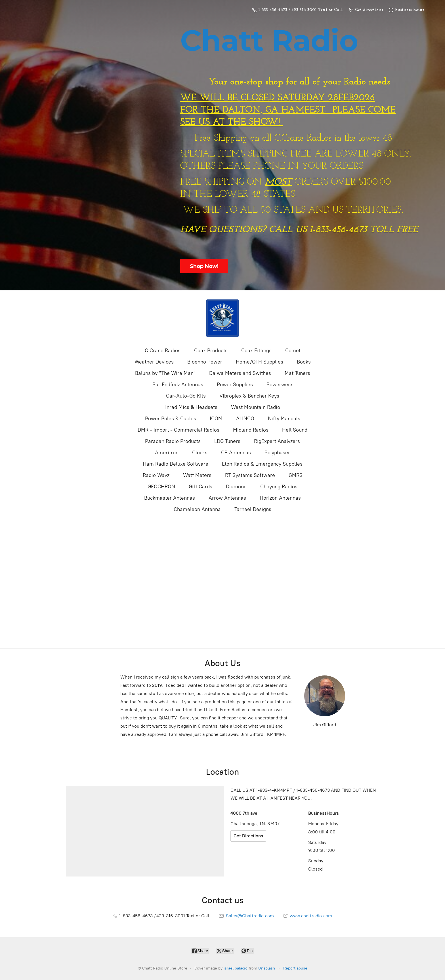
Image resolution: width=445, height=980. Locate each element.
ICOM (216, 419)
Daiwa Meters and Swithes (240, 373)
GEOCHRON (161, 487)
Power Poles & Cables (171, 419)
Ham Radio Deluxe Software (176, 464)
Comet (293, 350)
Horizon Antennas (280, 498)
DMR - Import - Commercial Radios (179, 430)
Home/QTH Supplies (260, 362)
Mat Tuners (297, 373)
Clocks (200, 453)
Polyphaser (277, 453)
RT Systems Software (250, 475)
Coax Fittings (256, 350)
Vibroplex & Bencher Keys (249, 396)
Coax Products (211, 350)
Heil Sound (295, 430)
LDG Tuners (227, 441)
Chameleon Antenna (197, 509)
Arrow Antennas (227, 498)
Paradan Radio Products (173, 441)
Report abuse (295, 968)
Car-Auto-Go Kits (186, 396)
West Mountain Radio (256, 407)
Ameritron (167, 453)
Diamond (236, 487)
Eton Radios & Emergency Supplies (262, 464)
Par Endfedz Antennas (178, 385)
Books (304, 362)
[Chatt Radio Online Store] (222, 318)
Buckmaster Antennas (170, 498)
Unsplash (267, 968)
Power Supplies (235, 385)
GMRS (296, 475)
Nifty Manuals (284, 419)
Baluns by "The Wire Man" (165, 373)
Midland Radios (251, 430)
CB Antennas (236, 453)
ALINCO (245, 419)
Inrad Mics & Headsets (191, 407)
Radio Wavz (156, 475)
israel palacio (236, 968)
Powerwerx (280, 385)
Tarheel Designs (253, 509)
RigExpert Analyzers (277, 441)
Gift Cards (201, 487)
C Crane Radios (163, 350)
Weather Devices (154, 362)
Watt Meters (197, 475)
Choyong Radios (279, 487)
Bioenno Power (205, 362)
